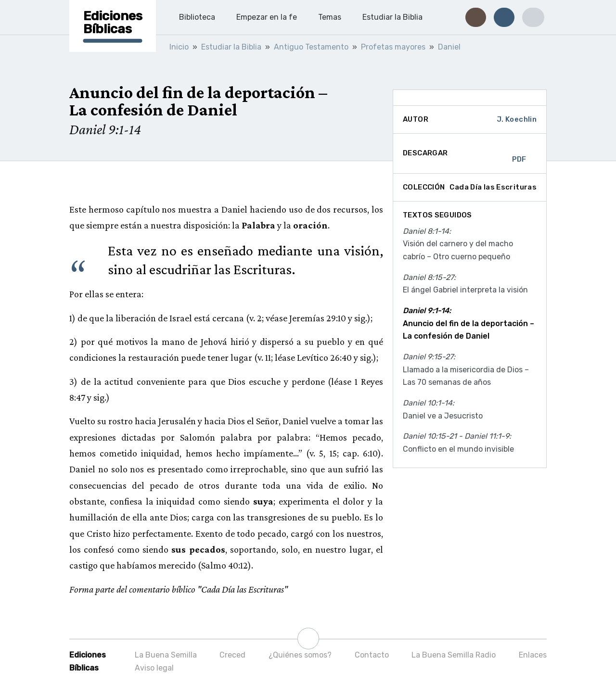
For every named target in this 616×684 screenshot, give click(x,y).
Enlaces (533, 655)
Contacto (372, 655)
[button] (476, 17)
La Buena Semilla (166, 655)
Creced (232, 655)
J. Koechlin (517, 119)
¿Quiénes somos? (300, 655)
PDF (519, 153)
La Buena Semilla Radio (454, 655)
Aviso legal (154, 668)
